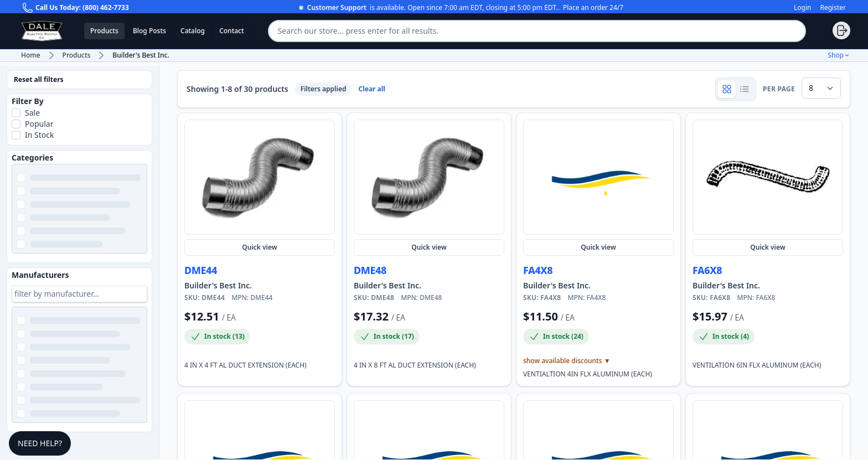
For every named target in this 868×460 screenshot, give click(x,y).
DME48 (370, 270)
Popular (39, 124)
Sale (32, 113)
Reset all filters (39, 79)
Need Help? (40, 443)
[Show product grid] (727, 89)
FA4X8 (538, 270)
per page (779, 89)
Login (802, 8)
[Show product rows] (745, 89)
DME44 (201, 270)
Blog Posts (149, 31)
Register (833, 8)
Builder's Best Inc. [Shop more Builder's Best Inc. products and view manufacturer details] (218, 285)
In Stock (39, 135)
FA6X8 (707, 270)
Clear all (371, 89)
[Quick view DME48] (429, 177)
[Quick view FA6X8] (768, 177)
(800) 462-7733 (106, 7)
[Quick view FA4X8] (598, 177)
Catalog (193, 31)
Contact (231, 31)
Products (104, 31)
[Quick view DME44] (260, 177)
